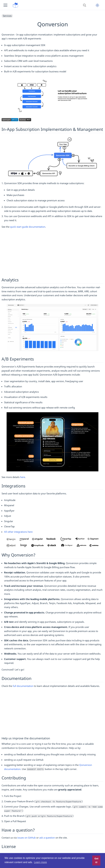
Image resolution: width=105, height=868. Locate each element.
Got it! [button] (96, 860)
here (23, 477)
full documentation (23, 686)
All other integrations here (18, 532)
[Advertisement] (52, 253)
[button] (5, 5)
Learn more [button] (40, 862)
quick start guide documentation (28, 227)
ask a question (47, 838)
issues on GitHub (26, 838)
